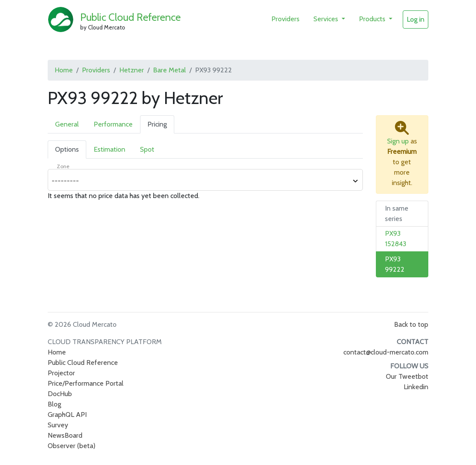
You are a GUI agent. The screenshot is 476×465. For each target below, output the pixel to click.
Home (64, 70)
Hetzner (132, 70)
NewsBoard (65, 435)
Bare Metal (170, 70)
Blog (54, 404)
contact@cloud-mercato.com (386, 352)
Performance (113, 124)
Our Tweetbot (407, 376)
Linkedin (416, 387)
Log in (416, 19)
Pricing (157, 124)
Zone (63, 166)
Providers (285, 19)
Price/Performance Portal (86, 383)
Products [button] (373, 19)
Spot (147, 149)
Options (67, 149)
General (67, 124)
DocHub (60, 394)
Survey (58, 425)
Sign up (398, 141)
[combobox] (201, 181)
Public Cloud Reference (130, 17)
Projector (61, 373)
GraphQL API (67, 415)
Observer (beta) (72, 446)
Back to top (411, 324)
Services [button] (327, 19)
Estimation (109, 149)
